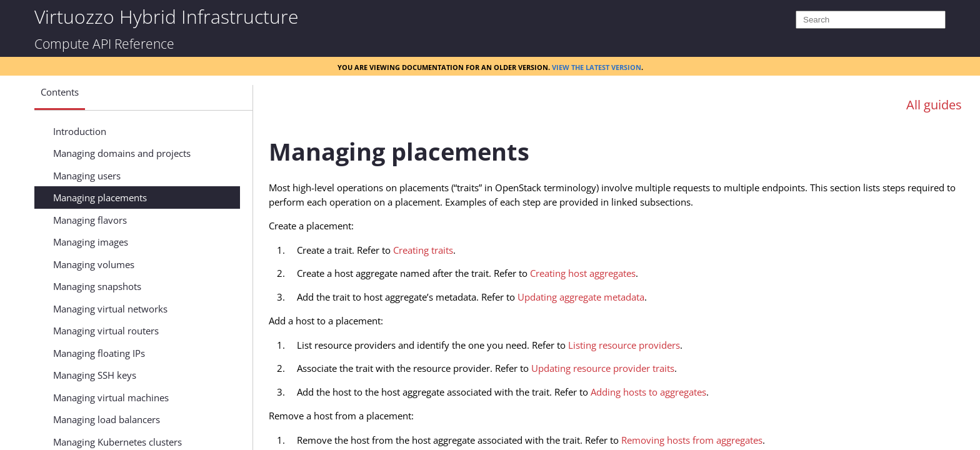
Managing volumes (94, 264)
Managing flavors (90, 220)
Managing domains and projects (122, 153)
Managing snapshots (97, 286)
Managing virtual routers (106, 331)
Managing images (91, 242)
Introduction (80, 131)
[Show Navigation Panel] (226, 95)
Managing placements (100, 197)
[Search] (871, 20)
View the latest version (597, 66)
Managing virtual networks (110, 309)
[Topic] (621, 283)
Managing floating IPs (99, 353)
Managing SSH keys (95, 375)
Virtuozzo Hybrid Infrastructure (166, 16)
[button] (60, 97)
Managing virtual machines (111, 397)
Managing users (87, 176)
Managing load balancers (107, 419)
